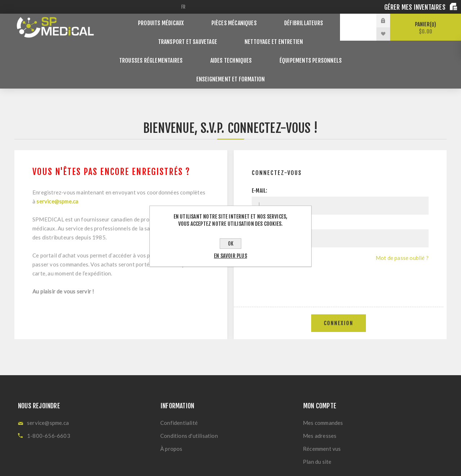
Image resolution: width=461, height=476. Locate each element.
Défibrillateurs (297, 20)
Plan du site (317, 427)
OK (231, 244)
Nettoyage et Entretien (229, 34)
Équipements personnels (217, 47)
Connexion (339, 288)
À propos (171, 414)
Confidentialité (179, 388)
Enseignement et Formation (304, 47)
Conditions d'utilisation (189, 401)
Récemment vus (322, 414)
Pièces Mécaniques (235, 20)
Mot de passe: (267, 188)
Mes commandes (323, 388)
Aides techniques (144, 47)
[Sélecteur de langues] (185, 7)
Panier (426, 28)
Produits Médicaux (167, 20)
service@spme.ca (57, 166)
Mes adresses (320, 401)
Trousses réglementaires (312, 34)
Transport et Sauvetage (147, 34)
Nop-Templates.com (280, 464)
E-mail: (259, 156)
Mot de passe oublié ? (402, 223)
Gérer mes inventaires (416, 7)
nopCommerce (207, 464)
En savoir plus (230, 256)
